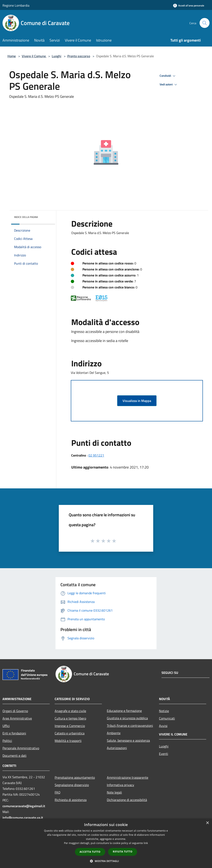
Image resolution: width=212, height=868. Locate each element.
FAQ (58, 792)
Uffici (6, 726)
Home (12, 56)
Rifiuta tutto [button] (123, 852)
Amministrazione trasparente (128, 777)
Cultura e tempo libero (70, 718)
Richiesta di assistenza (71, 800)
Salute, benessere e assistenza (128, 740)
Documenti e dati (14, 756)
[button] (106, 861)
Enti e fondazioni (14, 733)
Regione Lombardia (16, 5)
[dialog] (106, 843)
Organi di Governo (15, 711)
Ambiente (114, 733)
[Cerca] (205, 23)
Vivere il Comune (34, 56)
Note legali (114, 792)
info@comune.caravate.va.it (23, 818)
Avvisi (163, 726)
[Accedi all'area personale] (189, 5)
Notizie (164, 711)
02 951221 (96, 455)
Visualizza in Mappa (137, 401)
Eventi (164, 754)
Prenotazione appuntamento (75, 777)
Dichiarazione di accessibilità (127, 800)
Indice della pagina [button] (26, 217)
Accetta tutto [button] (90, 852)
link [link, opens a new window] (146, 843)
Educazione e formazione (124, 711)
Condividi (168, 76)
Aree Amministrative (17, 718)
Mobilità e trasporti (68, 741)
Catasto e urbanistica (70, 733)
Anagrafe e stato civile (70, 711)
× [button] (207, 823)
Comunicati (167, 718)
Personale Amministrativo (21, 748)
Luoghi (57, 56)
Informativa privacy (120, 785)
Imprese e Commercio (70, 726)
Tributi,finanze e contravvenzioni (130, 726)
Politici (7, 741)
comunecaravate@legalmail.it (24, 806)
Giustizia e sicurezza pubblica (127, 718)
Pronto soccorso (79, 56)
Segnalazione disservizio (72, 785)
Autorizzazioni (117, 748)
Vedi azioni (169, 85)
